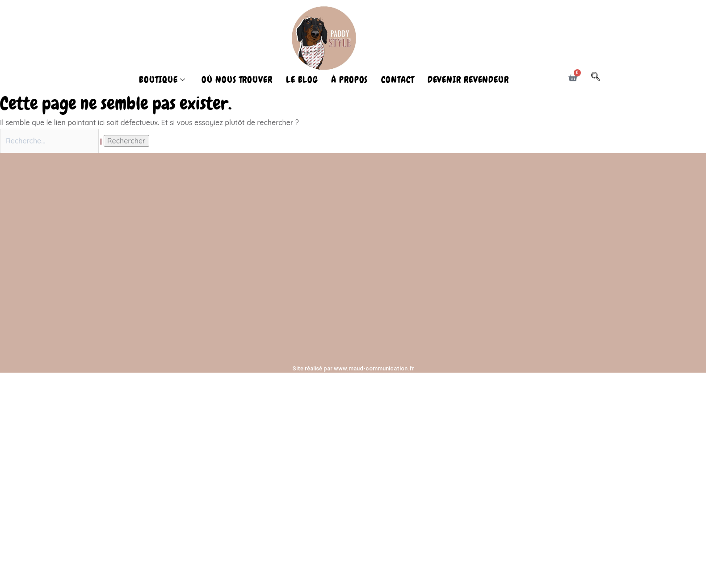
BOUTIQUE (162, 80)
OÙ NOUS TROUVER (237, 80)
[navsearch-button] (600, 78)
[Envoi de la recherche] (101, 142)
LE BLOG (302, 80)
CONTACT (397, 80)
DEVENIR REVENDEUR (468, 80)
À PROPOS (349, 80)
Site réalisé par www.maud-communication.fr (353, 368)
